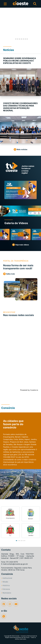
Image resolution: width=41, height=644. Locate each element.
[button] (2, 25)
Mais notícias (20, 149)
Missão (5, 582)
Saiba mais (9, 274)
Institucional (7, 578)
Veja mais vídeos (21, 245)
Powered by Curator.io (29, 390)
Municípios (6, 593)
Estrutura (6, 589)
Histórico (6, 585)
